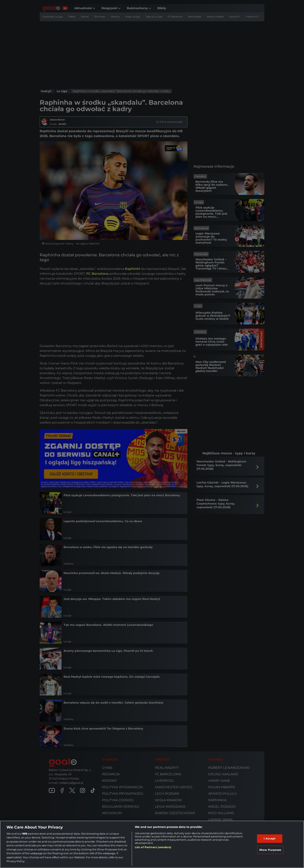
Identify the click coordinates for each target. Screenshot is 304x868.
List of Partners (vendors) (153, 847)
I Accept (270, 838)
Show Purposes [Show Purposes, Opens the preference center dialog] (270, 850)
